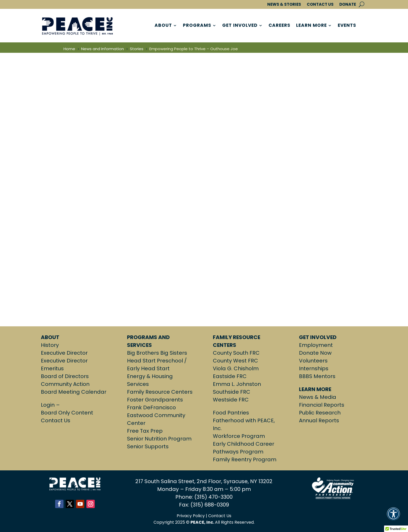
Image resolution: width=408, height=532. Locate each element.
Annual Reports (319, 420)
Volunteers (313, 361)
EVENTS (347, 26)
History (50, 345)
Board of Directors (65, 376)
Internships (314, 368)
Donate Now (315, 353)
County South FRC (236, 353)
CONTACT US (320, 5)
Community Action (65, 384)
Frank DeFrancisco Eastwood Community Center (156, 415)
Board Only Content (67, 413)
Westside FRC (231, 400)
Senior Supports (148, 446)
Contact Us (56, 420)
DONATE (348, 5)
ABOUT (163, 26)
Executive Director (64, 353)
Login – (51, 405)
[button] (393, 517)
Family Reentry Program (245, 459)
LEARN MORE (311, 26)
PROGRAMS (197, 26)
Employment (316, 345)
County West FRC (235, 361)
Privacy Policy (191, 516)
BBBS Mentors (317, 376)
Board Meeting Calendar (74, 392)
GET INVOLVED (240, 26)
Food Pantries (231, 413)
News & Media (318, 397)
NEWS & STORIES (284, 5)
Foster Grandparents (155, 400)
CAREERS (279, 26)
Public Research (320, 413)
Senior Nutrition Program (159, 439)
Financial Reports (322, 405)
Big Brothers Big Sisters (157, 353)
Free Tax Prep (145, 431)
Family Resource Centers (160, 392)
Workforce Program (239, 436)
